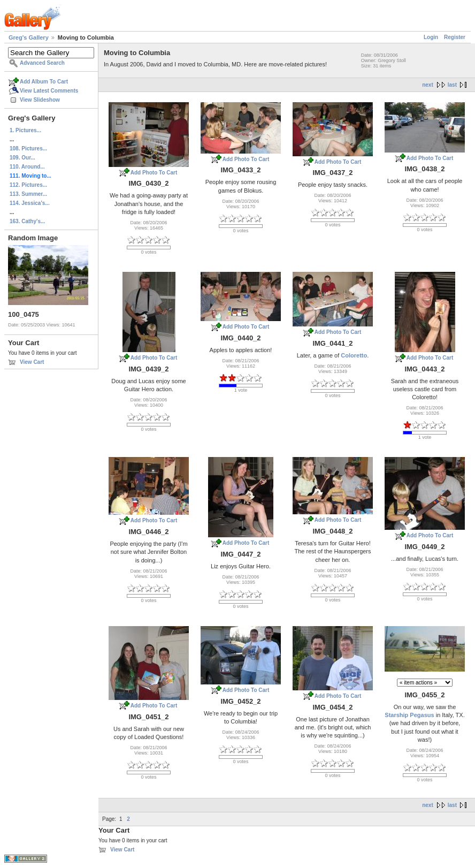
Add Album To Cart (44, 82)
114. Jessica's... (30, 203)
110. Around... (27, 167)
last (452, 85)
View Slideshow (40, 100)
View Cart (32, 362)
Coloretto (354, 355)
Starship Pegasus (409, 715)
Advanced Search (42, 63)
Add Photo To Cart (154, 173)
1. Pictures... (25, 130)
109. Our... (22, 158)
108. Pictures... (28, 149)
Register (455, 37)
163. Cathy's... (27, 221)
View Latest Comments (49, 91)
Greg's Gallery (29, 37)
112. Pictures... (28, 185)
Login (431, 37)
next (428, 85)
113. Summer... (28, 194)
